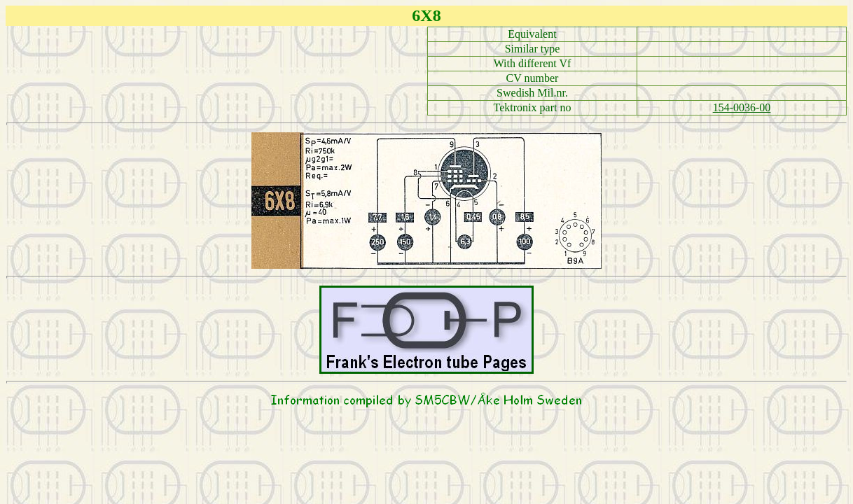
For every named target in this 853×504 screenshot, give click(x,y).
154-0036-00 (742, 107)
